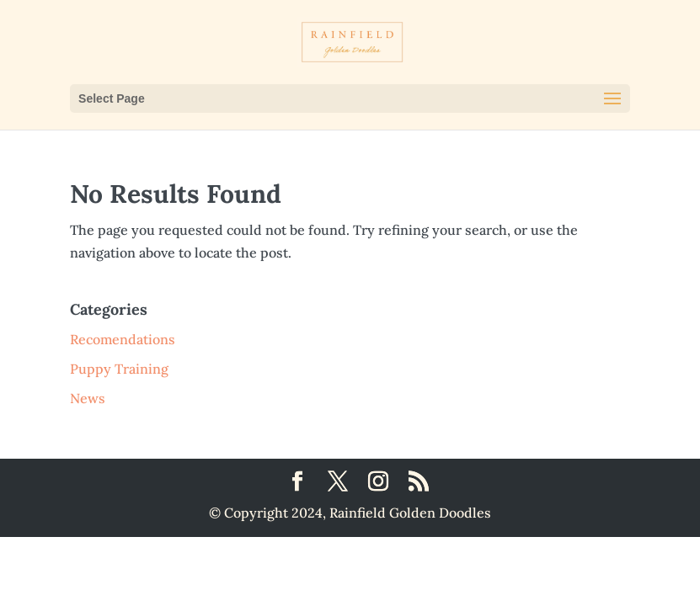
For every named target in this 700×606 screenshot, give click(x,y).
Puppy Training (119, 369)
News (88, 398)
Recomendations (123, 339)
